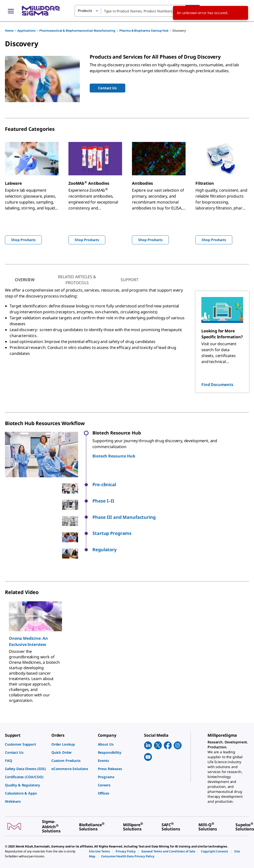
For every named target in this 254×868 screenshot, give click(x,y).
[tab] (25, 280)
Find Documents (217, 385)
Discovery (179, 31)
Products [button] (85, 11)
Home (9, 31)
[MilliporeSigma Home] (41, 11)
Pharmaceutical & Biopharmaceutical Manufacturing (77, 31)
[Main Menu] (11, 11)
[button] (171, 485)
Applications (26, 31)
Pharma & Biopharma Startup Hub (144, 31)
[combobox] (137, 11)
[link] (26, 744)
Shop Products (23, 240)
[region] (127, 650)
